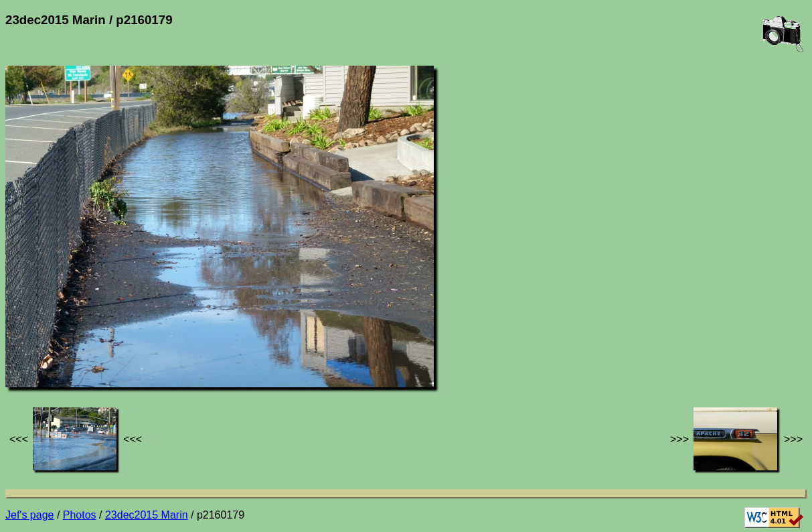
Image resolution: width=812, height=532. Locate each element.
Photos (80, 515)
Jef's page (29, 515)
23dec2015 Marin (147, 515)
